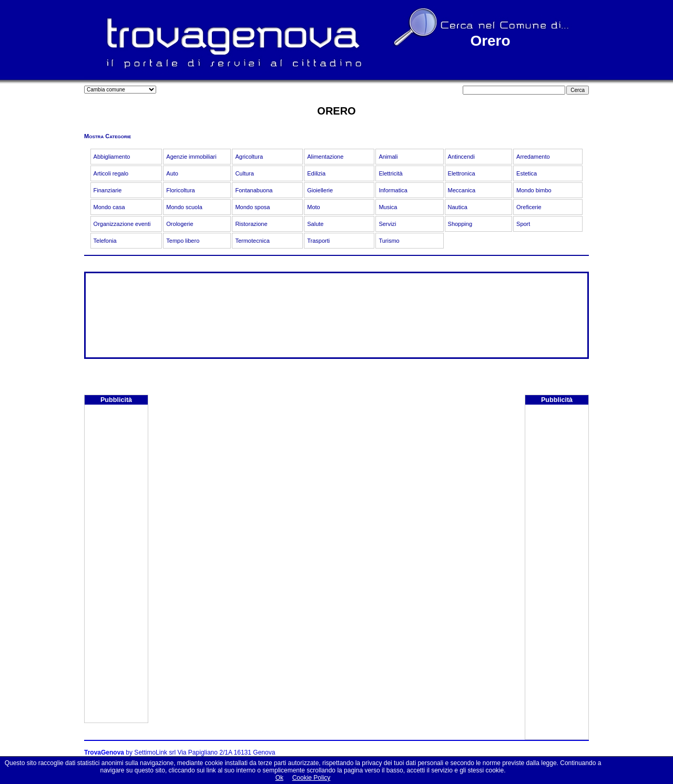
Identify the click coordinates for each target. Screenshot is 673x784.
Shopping (460, 224)
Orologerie (180, 224)
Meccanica (462, 190)
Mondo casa (109, 207)
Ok (279, 778)
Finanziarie (108, 190)
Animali (388, 157)
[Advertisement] (116, 565)
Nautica (458, 207)
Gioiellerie (320, 190)
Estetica (527, 173)
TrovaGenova (104, 752)
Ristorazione (251, 224)
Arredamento (533, 157)
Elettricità (390, 173)
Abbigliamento (112, 157)
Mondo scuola (184, 207)
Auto (172, 173)
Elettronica (462, 173)
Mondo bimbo (534, 190)
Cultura (244, 173)
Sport (523, 224)
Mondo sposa (252, 207)
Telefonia (105, 241)
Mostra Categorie (108, 136)
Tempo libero (183, 241)
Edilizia (316, 173)
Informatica (393, 190)
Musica (388, 207)
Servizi (387, 224)
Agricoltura (249, 157)
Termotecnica (252, 241)
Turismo (389, 241)
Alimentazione (325, 157)
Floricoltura (180, 190)
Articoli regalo (111, 173)
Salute (315, 224)
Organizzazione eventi (122, 224)
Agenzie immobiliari (191, 157)
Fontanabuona (254, 190)
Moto (313, 207)
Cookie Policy (312, 778)
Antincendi (461, 157)
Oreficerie (529, 207)
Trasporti (318, 241)
